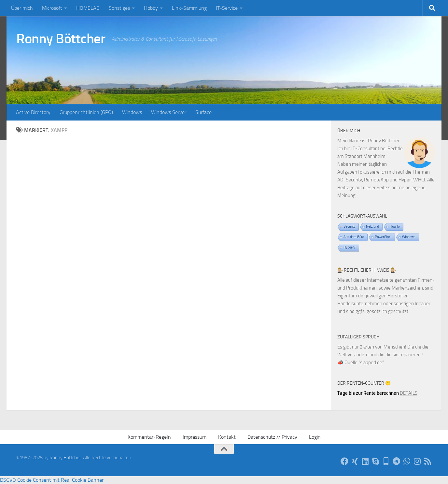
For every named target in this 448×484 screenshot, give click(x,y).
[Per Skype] (376, 461)
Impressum (195, 437)
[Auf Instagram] (417, 461)
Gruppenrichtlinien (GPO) (86, 112)
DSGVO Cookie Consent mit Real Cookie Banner (52, 480)
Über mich (22, 8)
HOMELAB (88, 8)
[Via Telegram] (397, 461)
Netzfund (372, 227)
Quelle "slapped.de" (364, 363)
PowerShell (383, 237)
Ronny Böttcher (61, 39)
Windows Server (169, 112)
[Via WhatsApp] (407, 461)
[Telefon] (386, 461)
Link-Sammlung (189, 8)
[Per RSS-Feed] (428, 461)
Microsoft (52, 8)
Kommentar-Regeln (149, 437)
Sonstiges (119, 8)
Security (349, 227)
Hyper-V (350, 247)
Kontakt (227, 437)
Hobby (151, 8)
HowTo (395, 227)
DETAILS (409, 393)
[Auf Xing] (355, 461)
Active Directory (33, 112)
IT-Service (227, 8)
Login (315, 437)
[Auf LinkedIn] (365, 461)
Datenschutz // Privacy (272, 437)
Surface (203, 112)
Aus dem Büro (354, 237)
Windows (132, 112)
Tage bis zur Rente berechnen (368, 393)
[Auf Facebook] (344, 461)
